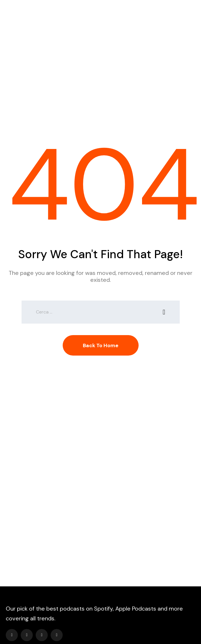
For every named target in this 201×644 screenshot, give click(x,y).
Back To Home (101, 345)
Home (81, 75)
